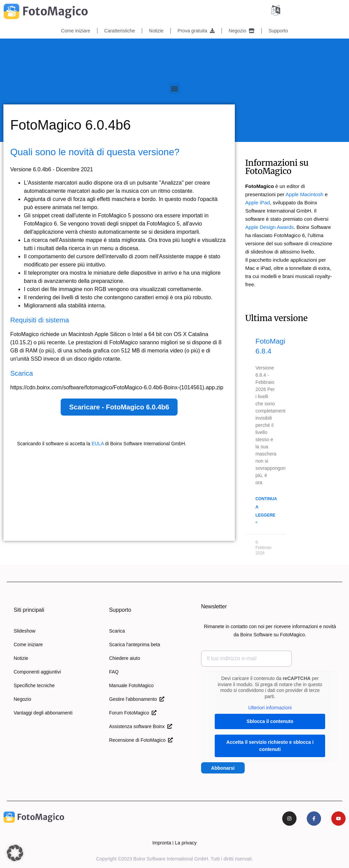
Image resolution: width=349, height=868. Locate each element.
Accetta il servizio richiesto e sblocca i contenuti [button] (270, 745)
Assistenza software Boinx (141, 726)
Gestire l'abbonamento (137, 699)
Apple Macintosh (305, 194)
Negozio (242, 31)
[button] (175, 89)
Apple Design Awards (269, 227)
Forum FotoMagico (133, 713)
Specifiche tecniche (34, 685)
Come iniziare (76, 31)
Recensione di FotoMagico (141, 740)
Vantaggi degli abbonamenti (43, 713)
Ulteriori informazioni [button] (270, 708)
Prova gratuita (196, 31)
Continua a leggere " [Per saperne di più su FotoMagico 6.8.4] (266, 511)
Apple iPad (257, 202)
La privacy (186, 843)
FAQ (114, 672)
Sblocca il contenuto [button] (270, 721)
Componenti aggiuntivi (37, 672)
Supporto (278, 31)
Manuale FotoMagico (131, 685)
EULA (98, 444)
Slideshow (25, 631)
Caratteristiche (120, 31)
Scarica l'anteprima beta (135, 645)
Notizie (156, 31)
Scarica (117, 631)
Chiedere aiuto (125, 658)
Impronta (162, 843)
